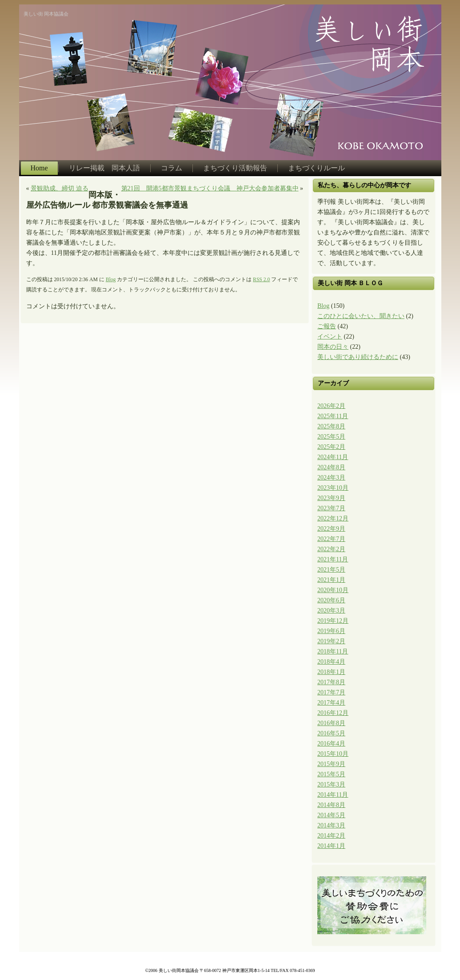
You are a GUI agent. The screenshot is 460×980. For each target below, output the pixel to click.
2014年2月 (331, 836)
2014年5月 (331, 815)
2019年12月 (333, 621)
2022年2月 (331, 549)
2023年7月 (331, 508)
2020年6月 (331, 600)
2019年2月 (331, 641)
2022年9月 (331, 529)
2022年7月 (331, 539)
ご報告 (327, 326)
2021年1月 (331, 580)
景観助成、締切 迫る (60, 188)
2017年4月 (331, 703)
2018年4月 (331, 662)
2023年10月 (333, 488)
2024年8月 (331, 467)
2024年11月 (333, 457)
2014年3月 (331, 825)
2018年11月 (333, 651)
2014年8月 (331, 805)
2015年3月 (331, 784)
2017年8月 (331, 682)
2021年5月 (331, 570)
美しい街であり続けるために (358, 357)
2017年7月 (331, 692)
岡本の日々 (333, 347)
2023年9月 (331, 498)
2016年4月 (331, 744)
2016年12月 (333, 713)
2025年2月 (331, 447)
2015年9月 (331, 764)
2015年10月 (333, 754)
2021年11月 (333, 559)
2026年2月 (331, 406)
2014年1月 (331, 846)
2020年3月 (331, 611)
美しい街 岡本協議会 (46, 14)
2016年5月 (331, 733)
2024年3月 (331, 478)
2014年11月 (333, 795)
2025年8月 (331, 426)
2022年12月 (333, 518)
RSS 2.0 (261, 280)
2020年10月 (333, 590)
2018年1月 (331, 672)
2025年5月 (331, 437)
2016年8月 (331, 723)
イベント (330, 337)
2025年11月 (333, 416)
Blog (111, 280)
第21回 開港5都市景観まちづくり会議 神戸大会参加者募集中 (210, 188)
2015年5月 (331, 774)
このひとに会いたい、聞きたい (361, 316)
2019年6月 (331, 631)
